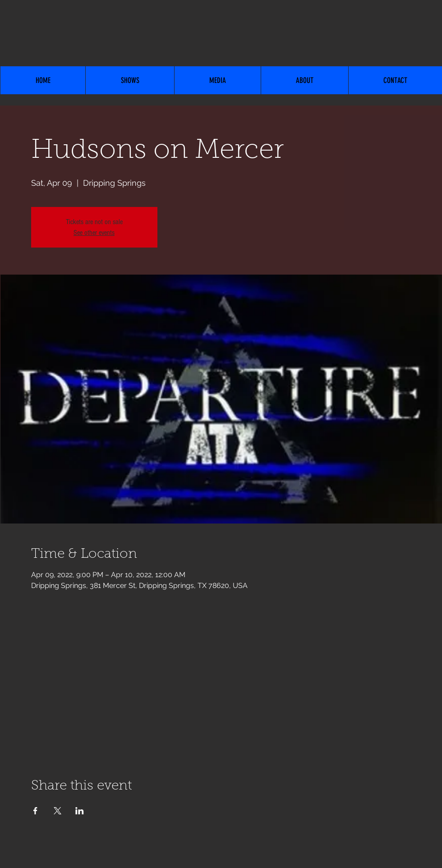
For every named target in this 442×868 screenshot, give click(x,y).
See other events (94, 233)
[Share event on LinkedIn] (80, 811)
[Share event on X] (58, 811)
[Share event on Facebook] (35, 811)
